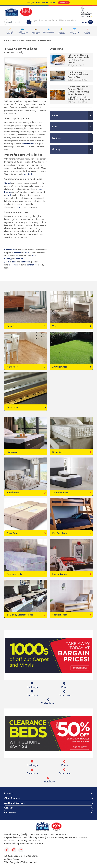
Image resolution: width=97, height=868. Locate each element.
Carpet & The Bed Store (25, 856)
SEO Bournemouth (28, 862)
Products (9, 793)
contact (31, 265)
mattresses (25, 262)
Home (7, 40)
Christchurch (48, 702)
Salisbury (32, 694)
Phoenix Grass (28, 144)
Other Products (12, 798)
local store (13, 265)
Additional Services (14, 803)
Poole (64, 685)
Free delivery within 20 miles (23, 33)
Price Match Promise (87, 33)
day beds (28, 174)
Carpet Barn (10, 250)
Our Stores (10, 813)
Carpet (8, 183)
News (14, 40)
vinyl (9, 195)
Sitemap (39, 844)
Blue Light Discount (48, 32)
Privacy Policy (26, 844)
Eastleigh (32, 685)
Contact (8, 808)
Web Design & (12, 862)
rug (18, 207)
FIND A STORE (64, 3)
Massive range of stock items (35, 33)
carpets (17, 253)
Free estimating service (75, 33)
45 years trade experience (10, 33)
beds (27, 253)
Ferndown (64, 694)
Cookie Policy (11, 844)
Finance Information (62, 33)
